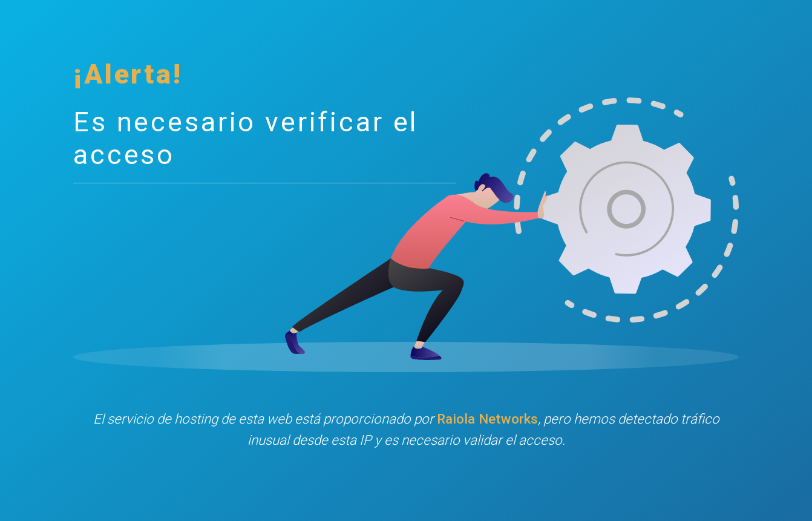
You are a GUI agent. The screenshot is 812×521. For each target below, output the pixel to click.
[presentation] (406, 493)
